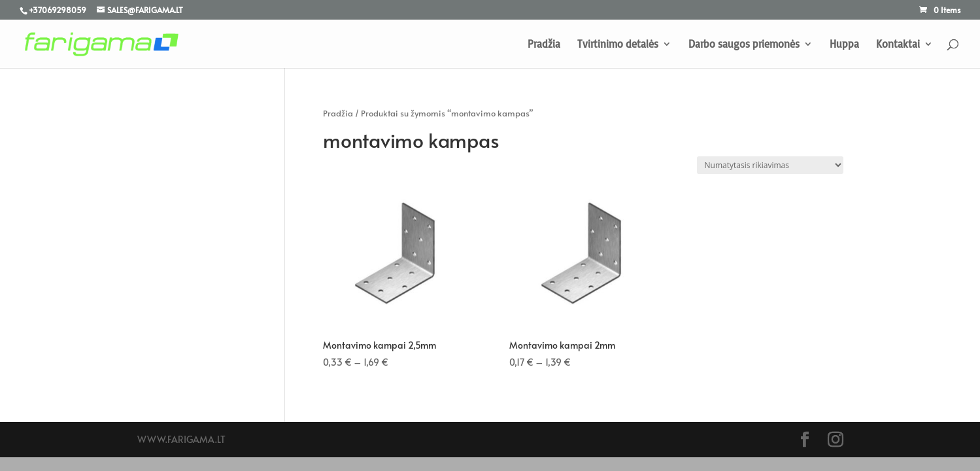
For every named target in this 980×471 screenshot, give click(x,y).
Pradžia (544, 45)
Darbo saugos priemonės (744, 45)
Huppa (844, 45)
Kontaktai (898, 45)
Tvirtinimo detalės (618, 45)
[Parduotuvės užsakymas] (770, 165)
